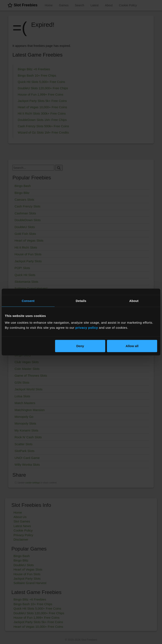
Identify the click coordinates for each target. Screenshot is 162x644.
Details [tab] (81, 301)
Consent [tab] (28, 301)
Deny (80, 346)
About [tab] (134, 301)
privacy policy (87, 327)
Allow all (132, 346)
